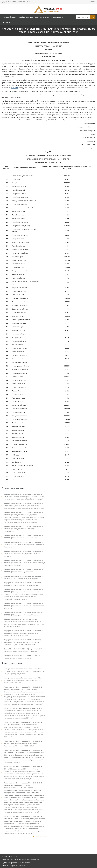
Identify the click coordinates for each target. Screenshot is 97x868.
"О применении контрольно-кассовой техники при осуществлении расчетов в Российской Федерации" (24, 498)
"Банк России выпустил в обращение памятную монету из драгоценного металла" (23, 682)
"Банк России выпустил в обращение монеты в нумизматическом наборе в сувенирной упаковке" (25, 673)
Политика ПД (23, 866)
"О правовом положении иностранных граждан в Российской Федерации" (25, 564)
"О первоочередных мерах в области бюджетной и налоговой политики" (24, 635)
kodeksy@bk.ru (25, 863)
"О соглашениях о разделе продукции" (24, 579)
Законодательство (42, 17)
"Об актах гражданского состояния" (24, 538)
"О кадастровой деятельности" (24, 572)
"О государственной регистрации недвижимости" (24, 530)
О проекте (6, 23)
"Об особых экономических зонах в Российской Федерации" (25, 607)
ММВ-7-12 (14, 88)
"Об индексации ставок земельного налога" (22, 658)
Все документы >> (40, 838)
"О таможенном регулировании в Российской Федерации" (24, 546)
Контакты (92, 2)
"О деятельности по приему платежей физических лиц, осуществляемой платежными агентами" (24, 507)
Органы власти (57, 17)
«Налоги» (36, 860)
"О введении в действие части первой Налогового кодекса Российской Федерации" (24, 644)
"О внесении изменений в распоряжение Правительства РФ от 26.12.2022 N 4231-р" (23, 745)
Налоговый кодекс (9, 17)
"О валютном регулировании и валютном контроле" (24, 555)
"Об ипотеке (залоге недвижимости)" (24, 586)
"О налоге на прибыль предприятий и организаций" (24, 652)
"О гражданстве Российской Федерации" (23, 615)
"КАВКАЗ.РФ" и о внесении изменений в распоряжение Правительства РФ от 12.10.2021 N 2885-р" (25, 758)
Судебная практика (26, 17)
